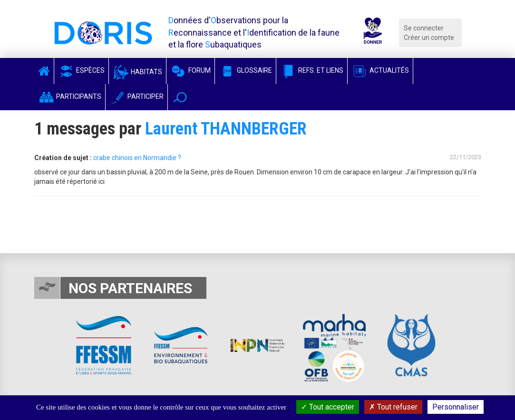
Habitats (137, 72)
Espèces (81, 70)
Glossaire (245, 70)
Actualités (380, 70)
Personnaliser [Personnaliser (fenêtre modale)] (456, 407)
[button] (180, 97)
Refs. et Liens (312, 70)
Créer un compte (429, 38)
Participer (136, 96)
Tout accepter (328, 407)
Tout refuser (393, 407)
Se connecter (424, 28)
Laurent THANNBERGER (226, 129)
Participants (70, 96)
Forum (190, 70)
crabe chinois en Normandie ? (137, 158)
